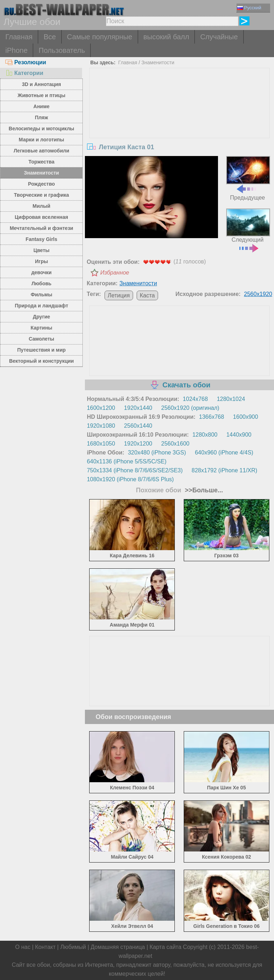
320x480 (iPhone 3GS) (157, 453)
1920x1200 (138, 444)
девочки (42, 272)
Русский (249, 8)
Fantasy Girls (42, 239)
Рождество (42, 184)
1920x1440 (138, 408)
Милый (41, 206)
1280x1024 (231, 399)
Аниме (42, 106)
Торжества (42, 162)
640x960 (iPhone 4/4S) (224, 453)
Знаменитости (42, 173)
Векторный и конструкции (41, 361)
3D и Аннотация (41, 84)
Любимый (73, 947)
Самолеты (41, 339)
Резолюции (26, 62)
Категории (24, 73)
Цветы (42, 250)
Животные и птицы (41, 95)
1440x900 (239, 435)
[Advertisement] (180, 122)
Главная (19, 37)
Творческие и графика (41, 195)
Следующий (248, 230)
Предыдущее (248, 178)
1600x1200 (101, 408)
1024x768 (195, 399)
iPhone (16, 50)
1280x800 (205, 435)
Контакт (45, 947)
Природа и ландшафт (41, 306)
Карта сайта (165, 947)
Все (50, 37)
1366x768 (212, 417)
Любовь (41, 283)
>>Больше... (203, 490)
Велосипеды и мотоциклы (41, 129)
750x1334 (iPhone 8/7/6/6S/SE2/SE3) (135, 470)
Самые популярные (100, 37)
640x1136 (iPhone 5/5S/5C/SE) (126, 461)
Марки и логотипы (42, 140)
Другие (41, 317)
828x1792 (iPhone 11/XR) (224, 470)
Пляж (42, 117)
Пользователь (62, 50)
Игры (41, 261)
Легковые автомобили (41, 151)
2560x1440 (138, 426)
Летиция (119, 295)
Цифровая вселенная (41, 217)
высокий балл (166, 37)
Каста (147, 295)
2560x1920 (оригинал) (190, 408)
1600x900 (245, 417)
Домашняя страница (118, 947)
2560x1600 (175, 444)
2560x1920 (258, 294)
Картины (42, 328)
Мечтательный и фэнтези (41, 228)
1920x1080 (101, 426)
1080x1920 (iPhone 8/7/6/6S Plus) (130, 479)
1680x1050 (101, 444)
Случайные (219, 37)
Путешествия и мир (41, 350)
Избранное (115, 273)
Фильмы (41, 295)
